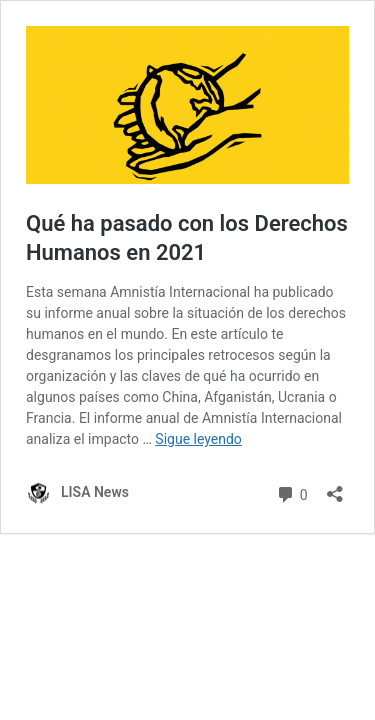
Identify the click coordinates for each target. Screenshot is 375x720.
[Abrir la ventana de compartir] (335, 487)
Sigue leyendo (198, 439)
